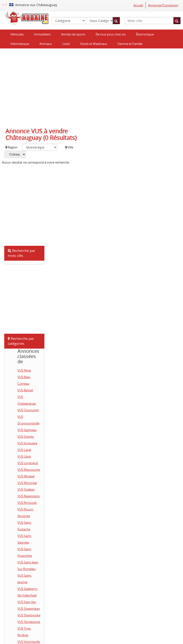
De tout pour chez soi (111, 34)
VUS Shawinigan (29, 609)
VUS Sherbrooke (29, 615)
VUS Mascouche (29, 470)
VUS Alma (24, 370)
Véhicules (17, 34)
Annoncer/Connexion (163, 5)
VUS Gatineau (27, 430)
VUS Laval (24, 450)
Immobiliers (42, 34)
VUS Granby (26, 437)
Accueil (138, 5)
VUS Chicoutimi (28, 410)
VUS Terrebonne (29, 622)
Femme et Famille (130, 44)
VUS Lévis (24, 456)
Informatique (20, 44)
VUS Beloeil (25, 390)
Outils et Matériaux (94, 44)
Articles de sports (73, 34)
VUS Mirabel (26, 476)
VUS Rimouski (27, 503)
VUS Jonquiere (27, 443)
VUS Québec (26, 489)
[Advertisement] (92, 86)
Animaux (46, 44)
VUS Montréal (27, 483)
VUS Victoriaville (29, 642)
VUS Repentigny (29, 496)
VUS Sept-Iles (27, 602)
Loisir (66, 44)
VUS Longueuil (28, 463)
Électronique (145, 34)
